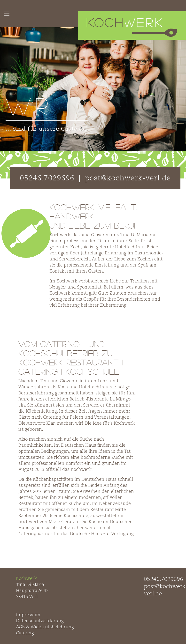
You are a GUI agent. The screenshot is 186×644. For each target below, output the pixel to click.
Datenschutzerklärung (40, 621)
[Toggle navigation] (7, 14)
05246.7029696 (163, 579)
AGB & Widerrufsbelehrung (45, 627)
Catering (25, 633)
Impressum (28, 615)
